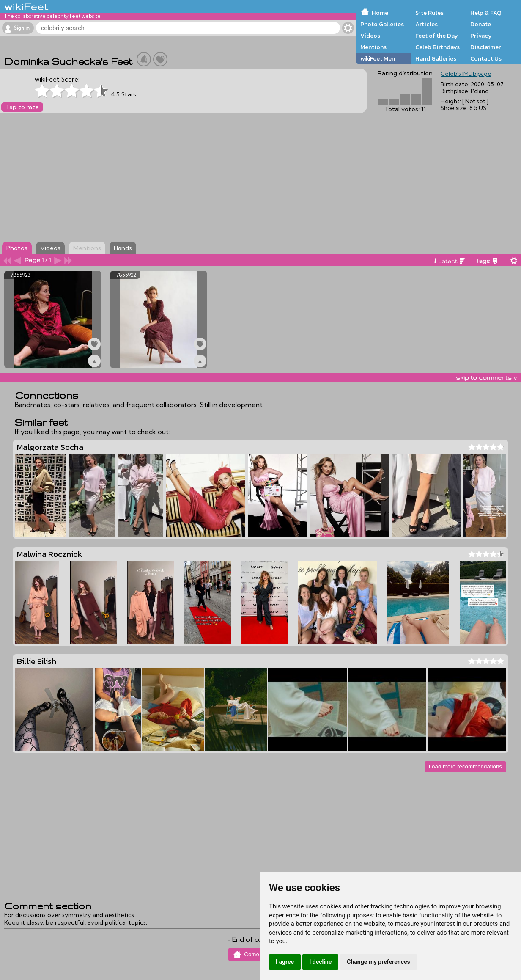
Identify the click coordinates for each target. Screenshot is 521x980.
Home (380, 13)
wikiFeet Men (378, 58)
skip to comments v (486, 377)
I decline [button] (320, 962)
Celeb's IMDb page (466, 74)
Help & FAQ (486, 13)
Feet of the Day (437, 36)
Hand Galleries (436, 58)
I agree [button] (285, 962)
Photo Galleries (382, 24)
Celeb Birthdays (437, 47)
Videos (370, 36)
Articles (426, 24)
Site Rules (429, 13)
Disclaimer (485, 47)
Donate (481, 24)
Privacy (481, 36)
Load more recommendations (465, 767)
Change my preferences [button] (378, 962)
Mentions (373, 47)
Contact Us (486, 58)
